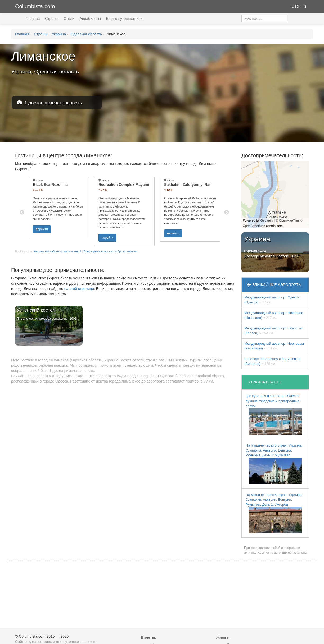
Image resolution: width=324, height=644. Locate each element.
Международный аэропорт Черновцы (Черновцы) (274, 346)
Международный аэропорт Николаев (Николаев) (274, 315)
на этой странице (79, 289)
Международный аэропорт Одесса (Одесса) (272, 300)
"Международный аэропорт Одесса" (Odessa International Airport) (168, 376)
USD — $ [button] (299, 6)
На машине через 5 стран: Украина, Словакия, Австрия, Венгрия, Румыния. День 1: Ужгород (274, 513)
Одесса (62, 381)
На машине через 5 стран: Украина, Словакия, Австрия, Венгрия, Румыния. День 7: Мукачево (274, 464)
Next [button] (227, 213)
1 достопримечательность (49, 103)
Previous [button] (22, 213)
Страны (52, 19)
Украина (59, 34)
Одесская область (86, 34)
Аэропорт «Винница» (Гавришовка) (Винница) (273, 361)
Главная (33, 19)
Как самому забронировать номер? (57, 251)
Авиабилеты (90, 19)
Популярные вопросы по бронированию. (111, 251)
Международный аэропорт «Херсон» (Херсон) (274, 331)
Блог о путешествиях (124, 19)
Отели (69, 19)
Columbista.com (35, 6)
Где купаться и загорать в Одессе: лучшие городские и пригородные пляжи (274, 414)
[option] (59, 207)
